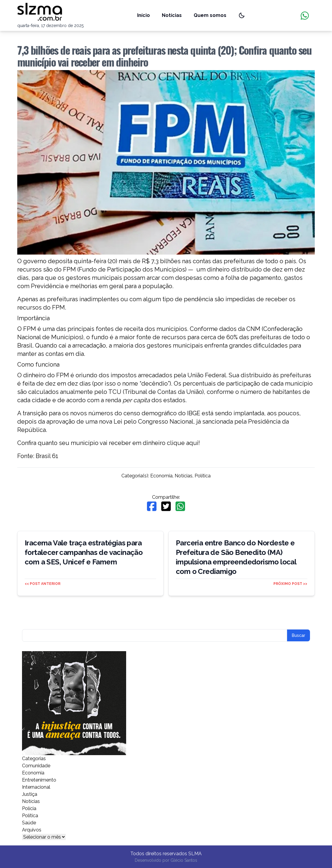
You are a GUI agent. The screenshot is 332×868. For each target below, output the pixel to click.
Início (144, 15)
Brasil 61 (47, 456)
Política (203, 476)
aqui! (193, 443)
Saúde (29, 823)
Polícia (29, 808)
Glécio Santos (184, 860)
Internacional (36, 787)
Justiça (30, 794)
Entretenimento (39, 780)
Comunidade (36, 766)
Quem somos (210, 15)
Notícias (172, 15)
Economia (161, 476)
